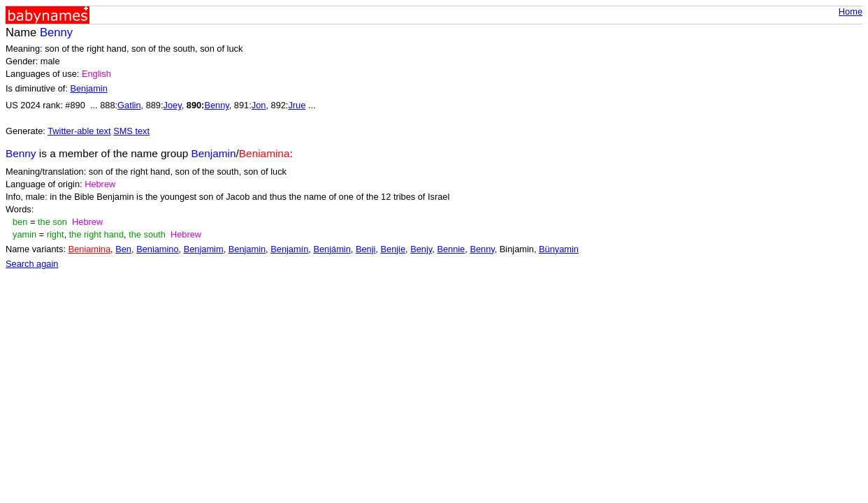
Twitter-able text (79, 131)
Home (851, 12)
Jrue (297, 105)
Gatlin (129, 105)
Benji (366, 249)
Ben (123, 249)
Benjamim (204, 249)
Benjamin (88, 88)
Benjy (421, 249)
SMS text (131, 131)
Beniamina (89, 249)
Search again (32, 264)
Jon (259, 105)
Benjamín (289, 249)
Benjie (393, 249)
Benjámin (332, 249)
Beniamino (157, 249)
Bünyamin (559, 249)
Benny (216, 105)
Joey (173, 105)
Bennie (451, 249)
